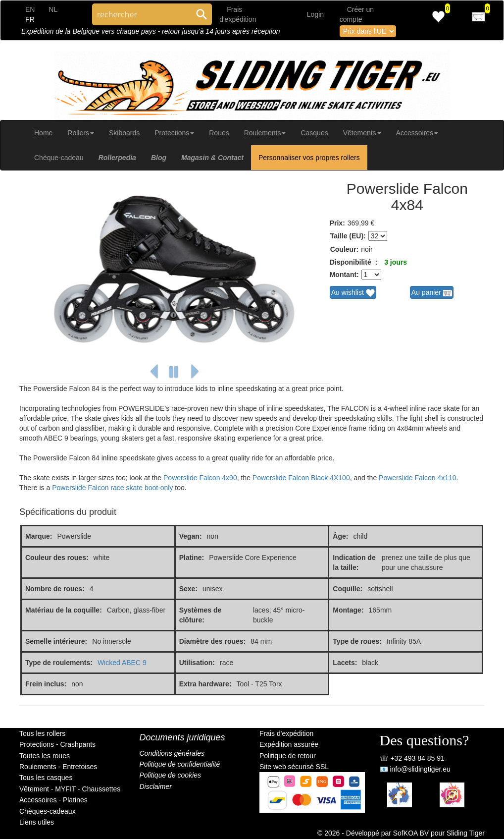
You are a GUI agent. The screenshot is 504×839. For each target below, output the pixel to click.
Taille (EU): (348, 236)
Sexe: (188, 589)
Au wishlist (353, 293)
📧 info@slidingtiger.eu (415, 769)
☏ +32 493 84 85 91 (412, 758)
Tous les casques (46, 778)
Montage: (348, 610)
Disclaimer (156, 786)
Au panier (432, 293)
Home (43, 133)
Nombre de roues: (55, 589)
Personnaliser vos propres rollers (309, 158)
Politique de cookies (171, 775)
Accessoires (417, 133)
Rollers (81, 133)
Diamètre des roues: (213, 641)
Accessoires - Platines (53, 800)
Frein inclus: (46, 684)
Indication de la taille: (354, 562)
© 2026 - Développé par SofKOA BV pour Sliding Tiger (401, 833)
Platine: (192, 558)
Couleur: (345, 249)
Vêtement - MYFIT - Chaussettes (70, 789)
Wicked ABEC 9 (122, 663)
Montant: (344, 275)
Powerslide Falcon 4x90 (200, 478)
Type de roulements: (59, 663)
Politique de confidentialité (180, 764)
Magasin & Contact (212, 158)
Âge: (340, 536)
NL (53, 9)
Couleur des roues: (57, 558)
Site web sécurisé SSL (294, 767)
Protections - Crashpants (57, 744)
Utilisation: (197, 663)
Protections (174, 133)
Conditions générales (172, 753)
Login (315, 14)
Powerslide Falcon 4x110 (417, 478)
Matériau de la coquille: (64, 610)
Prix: (337, 223)
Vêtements (362, 133)
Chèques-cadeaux (48, 811)
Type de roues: (357, 641)
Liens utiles (37, 822)
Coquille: (348, 589)
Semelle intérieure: (56, 641)
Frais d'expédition (286, 733)
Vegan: (191, 536)
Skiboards (124, 133)
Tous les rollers (42, 733)
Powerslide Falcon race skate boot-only (112, 488)
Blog (159, 158)
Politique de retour (288, 756)
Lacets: (345, 663)
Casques (314, 133)
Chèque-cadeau (59, 158)
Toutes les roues (45, 756)
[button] (154, 372)
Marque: (39, 536)
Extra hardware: (205, 684)
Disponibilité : (353, 262)
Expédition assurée (289, 744)
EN (30, 9)
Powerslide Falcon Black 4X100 (301, 478)
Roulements (265, 133)
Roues (219, 133)
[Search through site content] (142, 14)
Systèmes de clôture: (201, 615)
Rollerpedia (117, 158)
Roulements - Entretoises (58, 767)
